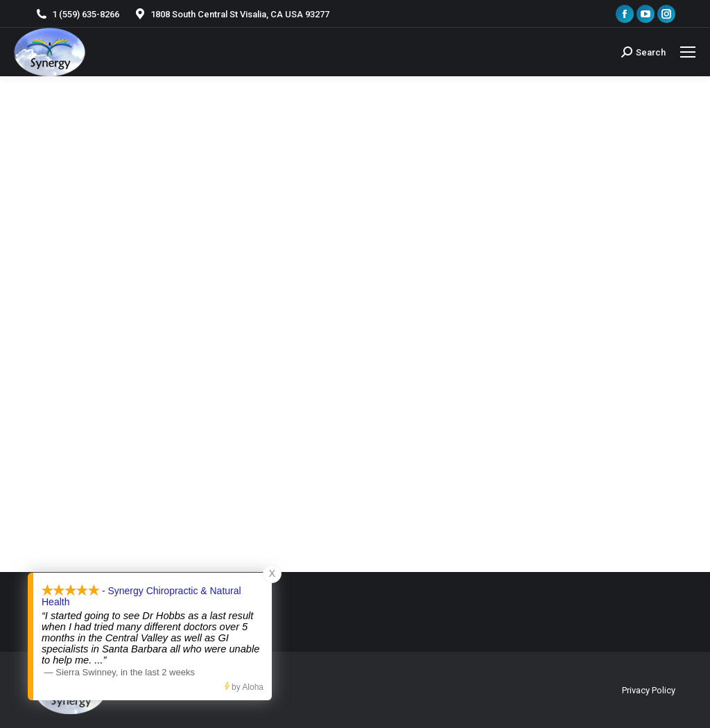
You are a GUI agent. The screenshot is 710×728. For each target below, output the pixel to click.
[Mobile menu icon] (688, 52)
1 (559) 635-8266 (77, 14)
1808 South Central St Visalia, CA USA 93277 (231, 14)
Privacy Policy (649, 690)
